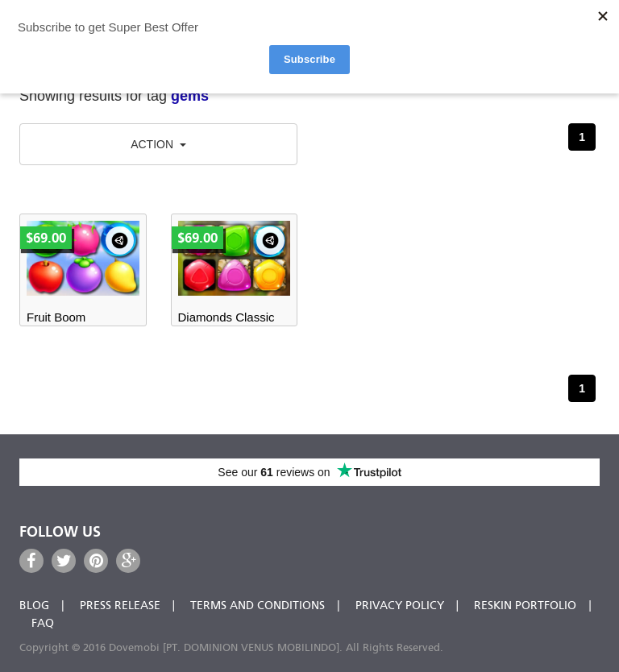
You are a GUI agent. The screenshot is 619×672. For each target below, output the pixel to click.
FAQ (43, 624)
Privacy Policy (400, 606)
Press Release (120, 606)
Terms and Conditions (258, 606)
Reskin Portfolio (525, 606)
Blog (34, 606)
